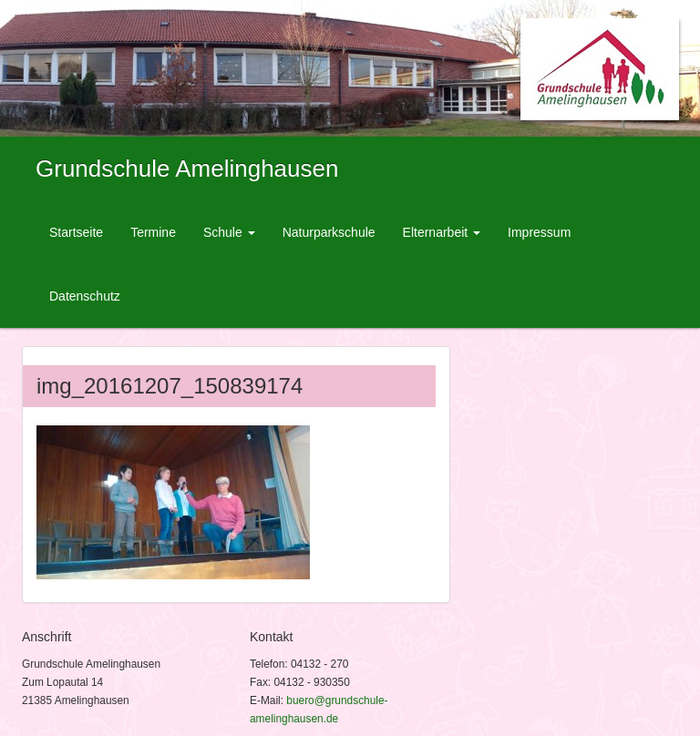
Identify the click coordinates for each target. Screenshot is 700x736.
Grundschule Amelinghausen (187, 169)
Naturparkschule (329, 232)
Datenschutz (85, 296)
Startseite (76, 232)
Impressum (539, 232)
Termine (153, 232)
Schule (229, 232)
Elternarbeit (442, 232)
